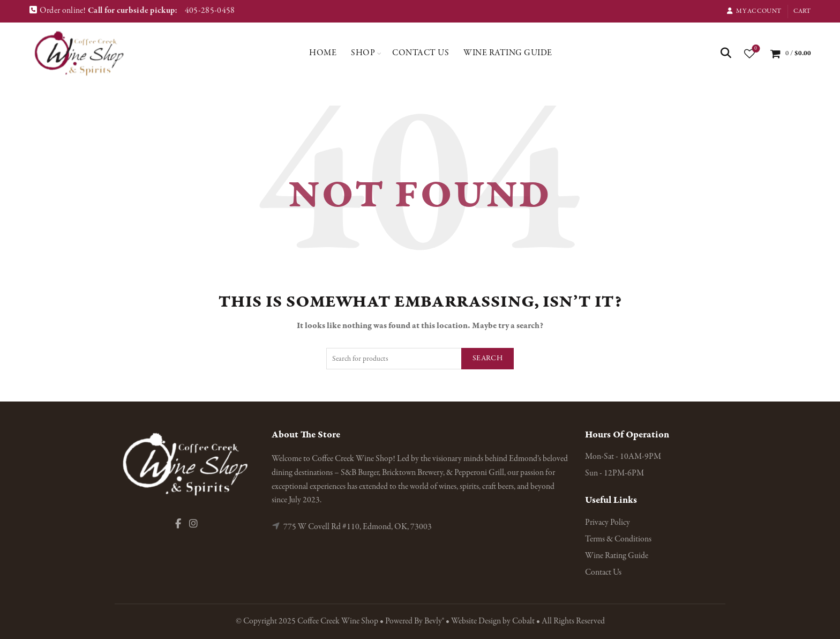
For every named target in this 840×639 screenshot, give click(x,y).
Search (487, 358)
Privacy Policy (607, 523)
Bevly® (434, 621)
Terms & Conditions (618, 539)
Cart (802, 11)
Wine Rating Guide (508, 53)
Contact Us (421, 53)
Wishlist (755, 49)
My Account (754, 11)
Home (323, 53)
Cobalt (524, 621)
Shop (363, 53)
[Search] (726, 53)
